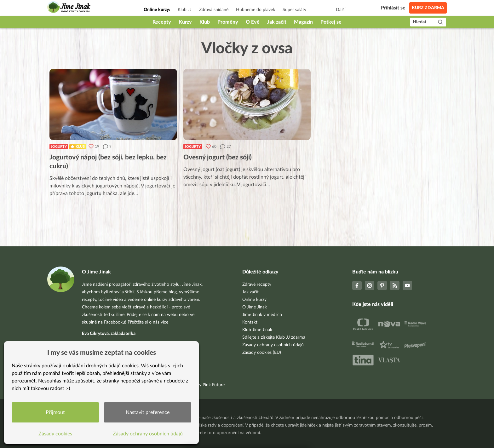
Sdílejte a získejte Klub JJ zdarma (274, 337)
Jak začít (277, 22)
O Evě (253, 22)
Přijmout (55, 412)
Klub (205, 22)
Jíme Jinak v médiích (262, 315)
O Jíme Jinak (255, 307)
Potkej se (331, 22)
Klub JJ (185, 10)
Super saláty (294, 10)
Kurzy (185, 22)
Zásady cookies (55, 434)
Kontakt (250, 322)
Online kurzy (254, 300)
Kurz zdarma (428, 8)
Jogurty (59, 147)
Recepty (162, 22)
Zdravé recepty (257, 284)
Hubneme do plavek (256, 10)
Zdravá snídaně (214, 10)
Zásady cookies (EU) (262, 353)
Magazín (303, 22)
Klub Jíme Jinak (257, 330)
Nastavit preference (148, 412)
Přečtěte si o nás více (148, 322)
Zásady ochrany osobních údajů (273, 345)
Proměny (228, 22)
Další (341, 10)
